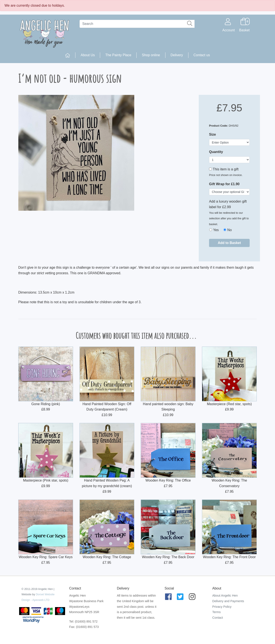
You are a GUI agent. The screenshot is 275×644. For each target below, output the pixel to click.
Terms (216, 612)
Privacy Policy (222, 607)
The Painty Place (118, 55)
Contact (218, 618)
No (229, 230)
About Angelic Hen (225, 596)
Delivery (177, 55)
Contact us (202, 55)
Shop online (151, 55)
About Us (88, 55)
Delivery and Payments (228, 601)
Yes (216, 230)
